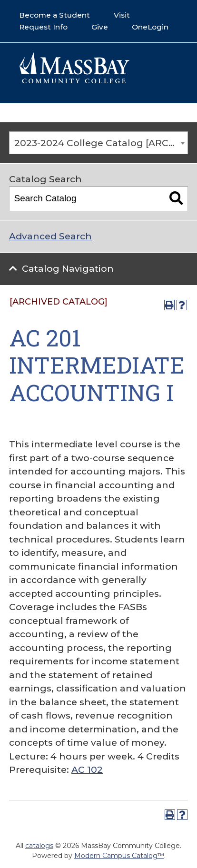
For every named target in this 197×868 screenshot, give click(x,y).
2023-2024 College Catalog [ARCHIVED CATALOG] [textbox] (101, 143)
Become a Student (54, 15)
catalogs (39, 846)
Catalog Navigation (68, 269)
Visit (122, 15)
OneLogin (150, 27)
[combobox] (98, 143)
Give (100, 27)
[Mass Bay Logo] (74, 81)
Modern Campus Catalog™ (119, 856)
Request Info (43, 27)
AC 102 (87, 770)
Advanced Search (50, 236)
